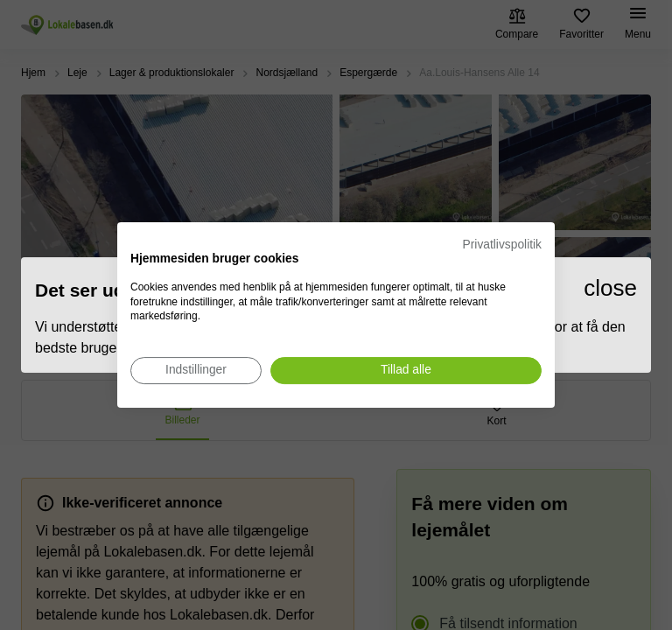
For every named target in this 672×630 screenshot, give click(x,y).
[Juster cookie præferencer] (196, 371)
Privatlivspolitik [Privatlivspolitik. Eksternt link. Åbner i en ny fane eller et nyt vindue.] (502, 245)
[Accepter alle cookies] (406, 371)
